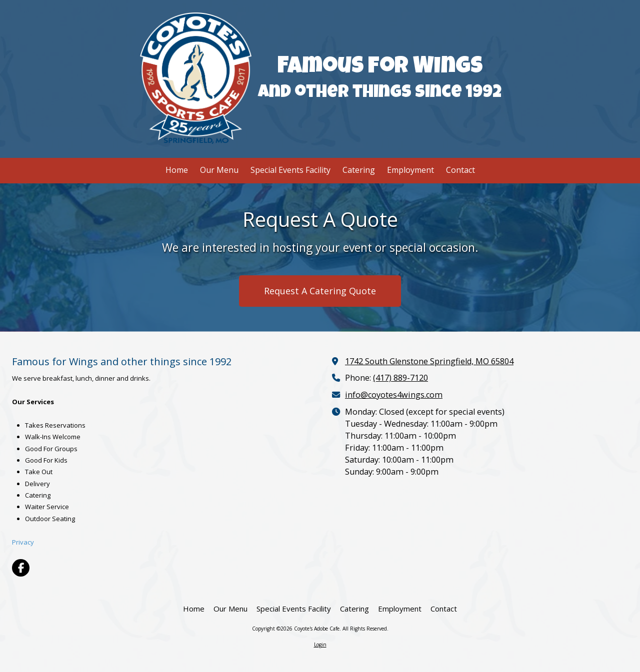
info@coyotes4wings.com (394, 395)
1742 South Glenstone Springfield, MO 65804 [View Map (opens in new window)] (429, 361)
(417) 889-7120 (400, 378)
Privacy (23, 542)
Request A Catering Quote (320, 291)
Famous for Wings (380, 68)
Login (320, 645)
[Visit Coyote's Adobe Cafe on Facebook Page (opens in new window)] (21, 568)
